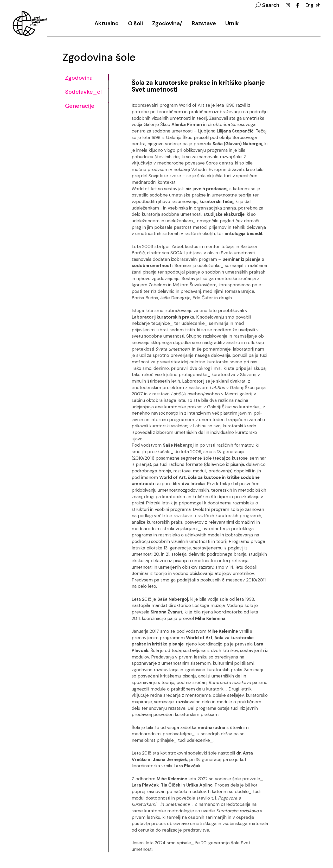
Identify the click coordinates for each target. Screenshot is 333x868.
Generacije (80, 106)
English (313, 5)
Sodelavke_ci (83, 92)
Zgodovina (79, 78)
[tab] (87, 80)
